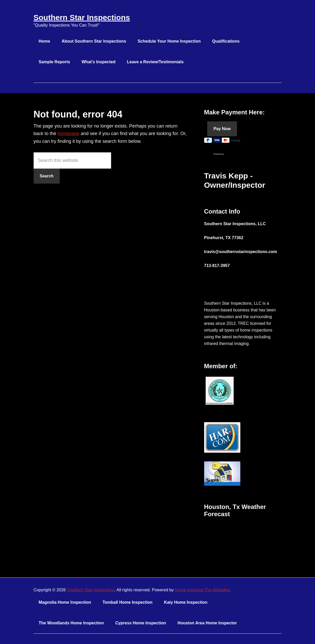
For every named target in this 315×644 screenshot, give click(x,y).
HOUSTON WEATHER (243, 543)
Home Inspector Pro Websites (202, 590)
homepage (69, 133)
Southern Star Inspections (82, 17)
